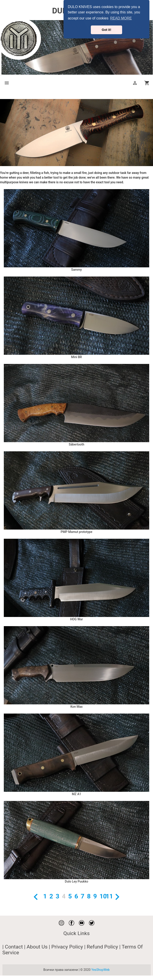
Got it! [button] (106, 30)
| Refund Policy (102, 947)
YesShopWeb (100, 970)
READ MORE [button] (121, 18)
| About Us (37, 947)
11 (108, 896)
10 (102, 896)
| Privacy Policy (66, 947)
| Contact (13, 947)
